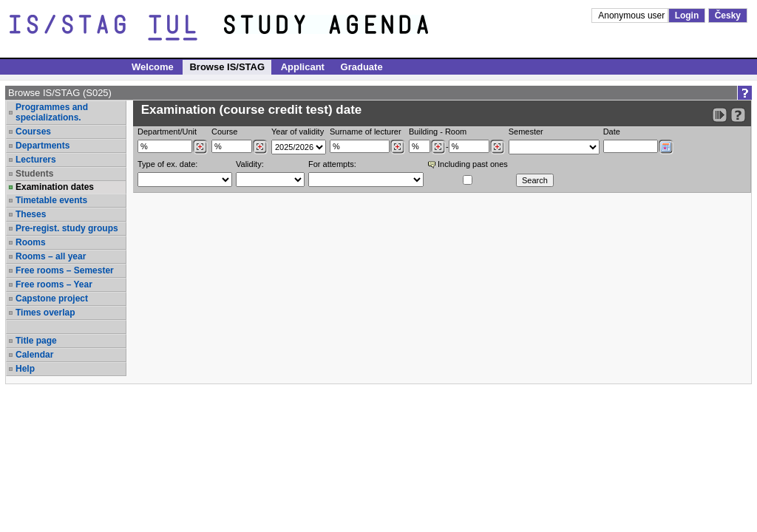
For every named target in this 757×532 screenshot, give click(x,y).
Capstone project (52, 299)
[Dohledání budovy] (438, 147)
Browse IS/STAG (227, 67)
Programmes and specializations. (52, 112)
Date (612, 132)
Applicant (303, 67)
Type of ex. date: (167, 164)
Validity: (250, 164)
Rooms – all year (51, 256)
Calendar (34, 355)
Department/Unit (167, 132)
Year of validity (298, 132)
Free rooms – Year (54, 284)
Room (456, 132)
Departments (43, 146)
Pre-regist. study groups (67, 228)
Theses (31, 214)
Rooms (31, 242)
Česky (728, 16)
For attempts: (332, 164)
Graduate (362, 67)
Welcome (153, 67)
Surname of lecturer (366, 132)
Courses (33, 132)
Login (687, 16)
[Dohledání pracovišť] (200, 147)
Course (224, 132)
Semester (526, 132)
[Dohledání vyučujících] (397, 147)
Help (25, 369)
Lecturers (36, 160)
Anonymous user (632, 16)
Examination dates (55, 187)
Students (34, 174)
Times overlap (45, 313)
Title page (36, 341)
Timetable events (51, 200)
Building (423, 132)
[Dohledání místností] (497, 147)
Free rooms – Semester (65, 270)
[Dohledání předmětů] (260, 147)
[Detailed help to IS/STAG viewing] (738, 115)
